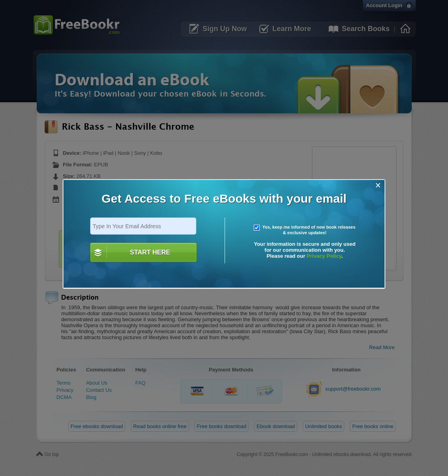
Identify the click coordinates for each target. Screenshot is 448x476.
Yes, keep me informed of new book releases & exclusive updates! (305, 230)
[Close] (378, 185)
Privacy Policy (324, 256)
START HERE (150, 252)
